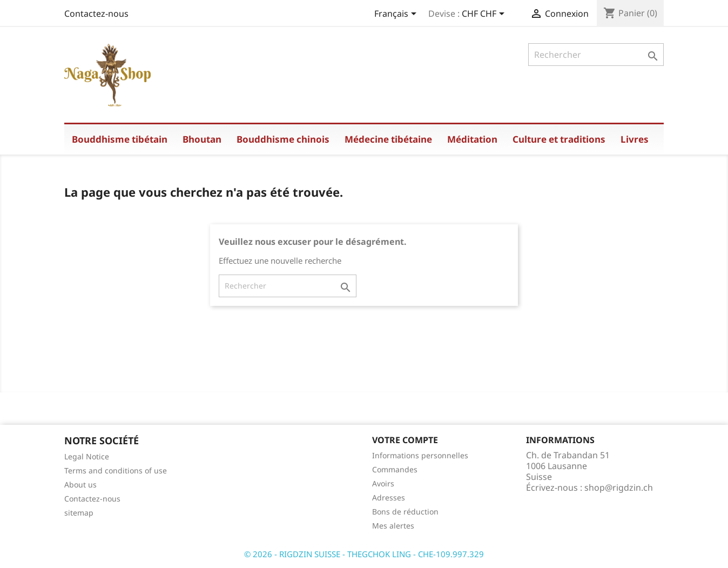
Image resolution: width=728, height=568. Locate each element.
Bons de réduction (405, 512)
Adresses (389, 497)
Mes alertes (393, 526)
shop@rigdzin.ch (619, 487)
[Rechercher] (596, 55)
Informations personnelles (420, 455)
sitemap (79, 513)
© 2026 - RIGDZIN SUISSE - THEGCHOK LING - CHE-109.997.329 (364, 554)
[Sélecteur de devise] (485, 15)
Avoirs (383, 483)
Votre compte (405, 440)
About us (80, 485)
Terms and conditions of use (116, 470)
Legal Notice (87, 456)
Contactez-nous (96, 14)
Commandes (395, 469)
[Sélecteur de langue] (397, 15)
